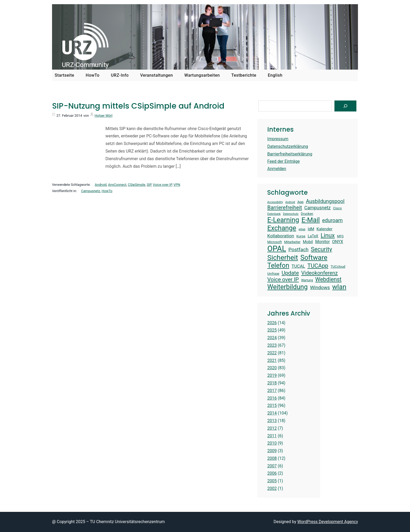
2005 (272, 481)
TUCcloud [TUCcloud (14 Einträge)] (338, 267)
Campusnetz (91, 191)
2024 (272, 338)
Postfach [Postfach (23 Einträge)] (298, 250)
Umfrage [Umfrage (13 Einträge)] (273, 274)
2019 (272, 375)
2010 (272, 443)
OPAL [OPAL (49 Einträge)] (277, 249)
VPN (177, 185)
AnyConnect (117, 185)
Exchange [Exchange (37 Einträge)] (282, 228)
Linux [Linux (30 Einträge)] (328, 235)
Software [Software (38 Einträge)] (314, 257)
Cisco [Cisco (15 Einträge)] (337, 208)
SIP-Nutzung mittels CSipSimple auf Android (138, 106)
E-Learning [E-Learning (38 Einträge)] (283, 220)
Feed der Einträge (283, 161)
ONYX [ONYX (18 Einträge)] (338, 242)
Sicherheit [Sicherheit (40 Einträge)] (283, 257)
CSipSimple (136, 185)
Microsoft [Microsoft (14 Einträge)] (274, 242)
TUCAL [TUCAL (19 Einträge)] (298, 266)
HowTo (107, 191)
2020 (272, 368)
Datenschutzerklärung (288, 146)
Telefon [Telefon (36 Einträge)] (278, 265)
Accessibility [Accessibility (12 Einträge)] (275, 202)
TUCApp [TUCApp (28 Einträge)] (318, 266)
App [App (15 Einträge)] (300, 202)
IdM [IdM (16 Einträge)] (311, 229)
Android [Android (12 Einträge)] (290, 202)
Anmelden (277, 169)
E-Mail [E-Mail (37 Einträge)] (311, 220)
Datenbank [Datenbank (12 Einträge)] (274, 214)
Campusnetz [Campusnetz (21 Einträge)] (318, 208)
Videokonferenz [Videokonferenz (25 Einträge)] (320, 273)
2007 (272, 466)
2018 (272, 383)
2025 (272, 330)
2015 (272, 405)
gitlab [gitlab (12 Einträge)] (302, 229)
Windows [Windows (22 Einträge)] (320, 288)
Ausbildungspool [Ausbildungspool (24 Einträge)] (325, 201)
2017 (272, 391)
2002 (272, 488)
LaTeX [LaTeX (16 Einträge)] (313, 236)
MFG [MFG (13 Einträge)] (340, 236)
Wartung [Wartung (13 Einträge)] (307, 280)
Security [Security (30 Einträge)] (321, 249)
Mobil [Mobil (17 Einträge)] (308, 242)
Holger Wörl (104, 116)
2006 (272, 473)
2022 (272, 353)
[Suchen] (345, 106)
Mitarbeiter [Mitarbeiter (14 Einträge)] (292, 242)
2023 (272, 345)
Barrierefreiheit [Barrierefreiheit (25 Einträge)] (285, 208)
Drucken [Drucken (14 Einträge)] (307, 214)
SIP (149, 185)
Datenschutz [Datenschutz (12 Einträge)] (291, 214)
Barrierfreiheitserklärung (290, 154)
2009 (272, 451)
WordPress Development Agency (328, 522)
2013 (272, 421)
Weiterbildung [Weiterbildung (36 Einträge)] (287, 287)
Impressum (278, 139)
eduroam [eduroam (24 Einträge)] (332, 220)
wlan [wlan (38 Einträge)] (339, 287)
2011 (272, 436)
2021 (272, 360)
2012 (272, 428)
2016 (272, 398)
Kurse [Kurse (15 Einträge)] (301, 236)
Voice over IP (162, 185)
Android (101, 185)
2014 (272, 413)
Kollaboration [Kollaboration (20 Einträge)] (281, 236)
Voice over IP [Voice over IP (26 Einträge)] (283, 279)
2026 (272, 323)
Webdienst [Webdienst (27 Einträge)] (329, 279)
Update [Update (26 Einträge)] (290, 273)
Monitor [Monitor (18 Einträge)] (323, 242)
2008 (272, 458)
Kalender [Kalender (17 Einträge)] (325, 229)
